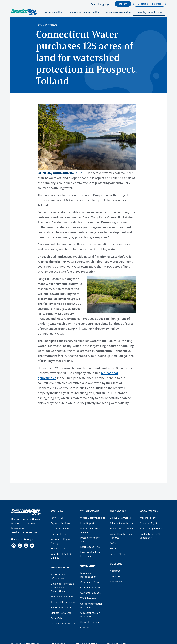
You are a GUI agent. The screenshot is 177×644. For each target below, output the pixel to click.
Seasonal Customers (62, 596)
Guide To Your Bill (61, 528)
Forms (113, 548)
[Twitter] (32, 546)
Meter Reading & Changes (60, 541)
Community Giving (91, 587)
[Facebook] (14, 546)
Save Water (75, 12)
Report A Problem (61, 607)
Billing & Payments (120, 518)
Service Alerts (118, 554)
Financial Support (61, 548)
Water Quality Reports (93, 518)
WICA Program (88, 598)
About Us (115, 571)
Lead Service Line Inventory (90, 554)
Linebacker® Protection (117, 12)
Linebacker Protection (63, 623)
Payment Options (60, 523)
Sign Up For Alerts (61, 613)
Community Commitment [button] (148, 12)
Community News (90, 582)
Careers (85, 627)
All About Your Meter (122, 523)
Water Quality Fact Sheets (91, 530)
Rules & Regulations (151, 528)
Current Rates (59, 534)
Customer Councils (91, 593)
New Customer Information (59, 576)
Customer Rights (149, 523)
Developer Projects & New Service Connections (63, 587)
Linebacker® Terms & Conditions (151, 536)
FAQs (113, 543)
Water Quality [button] (91, 12)
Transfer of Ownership (63, 602)
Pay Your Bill (58, 518)
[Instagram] (20, 546)
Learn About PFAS (90, 547)
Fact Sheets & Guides (122, 528)
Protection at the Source (90, 539)
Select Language (100, 4)
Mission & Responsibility (88, 575)
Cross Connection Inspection (90, 614)
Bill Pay (123, 4)
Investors (115, 576)
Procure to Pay (147, 518)
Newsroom (116, 581)
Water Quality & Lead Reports (122, 536)
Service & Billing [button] (54, 12)
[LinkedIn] (26, 546)
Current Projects (90, 622)
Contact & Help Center (149, 4)
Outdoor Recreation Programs (91, 605)
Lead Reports (88, 523)
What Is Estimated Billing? (61, 556)
